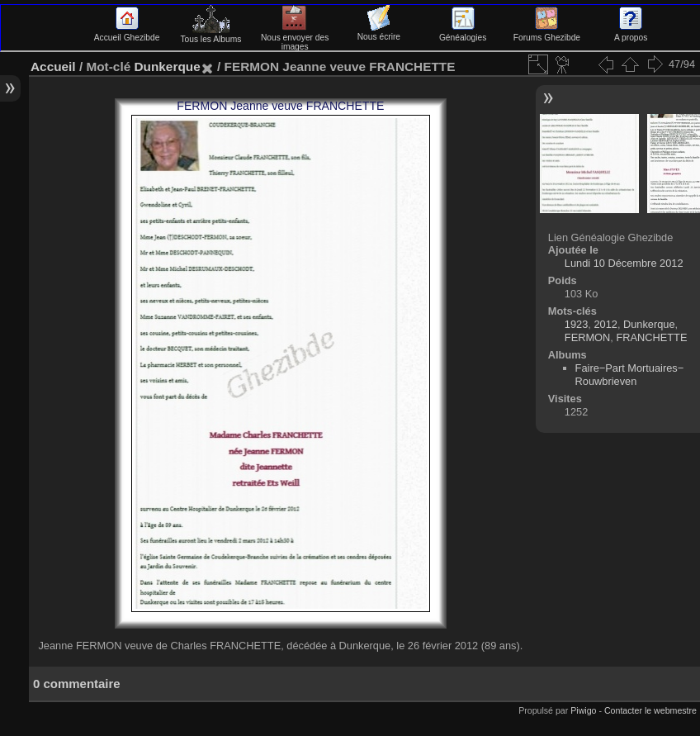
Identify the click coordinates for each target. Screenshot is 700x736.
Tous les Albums (210, 35)
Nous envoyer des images (295, 38)
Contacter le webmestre (650, 710)
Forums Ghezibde (547, 33)
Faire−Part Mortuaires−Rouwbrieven (630, 375)
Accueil (53, 66)
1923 (576, 324)
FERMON (587, 337)
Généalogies (463, 33)
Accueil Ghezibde (127, 33)
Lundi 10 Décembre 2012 (624, 263)
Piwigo (583, 710)
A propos (631, 33)
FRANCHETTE (651, 337)
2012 (605, 324)
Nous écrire (379, 32)
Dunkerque (167, 66)
